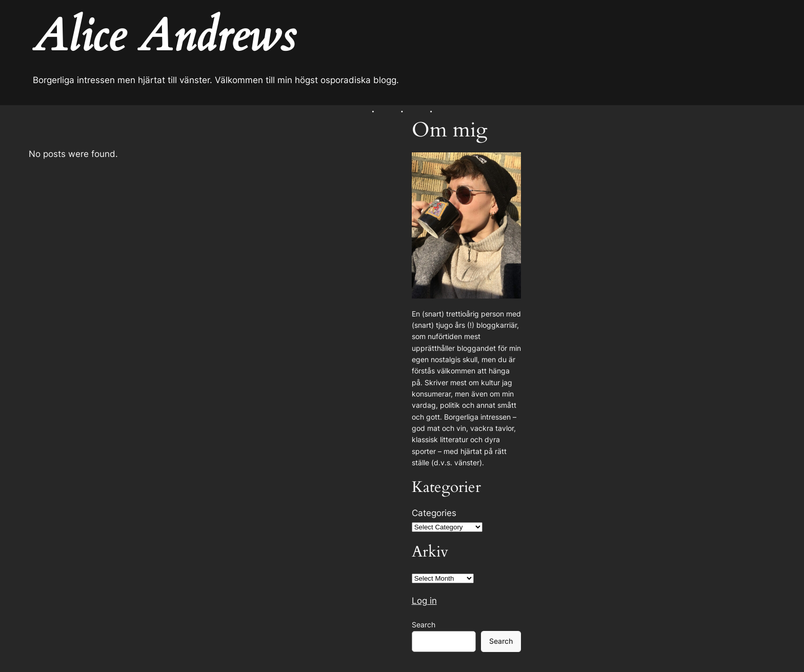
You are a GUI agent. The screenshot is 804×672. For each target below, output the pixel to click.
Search (424, 625)
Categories (434, 513)
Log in (424, 601)
